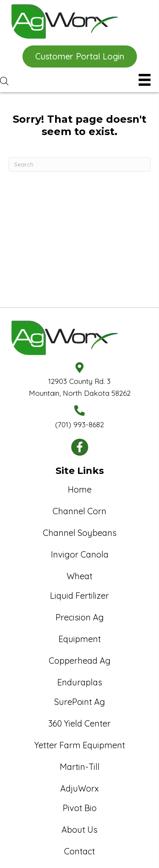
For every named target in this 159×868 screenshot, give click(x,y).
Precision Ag (80, 617)
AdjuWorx (79, 788)
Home (80, 489)
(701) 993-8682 (79, 424)
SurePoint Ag (80, 702)
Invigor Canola (80, 554)
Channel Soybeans (80, 533)
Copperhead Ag (80, 661)
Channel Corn (79, 511)
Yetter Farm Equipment (80, 745)
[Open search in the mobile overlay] (64, 81)
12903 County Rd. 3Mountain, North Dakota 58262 (80, 387)
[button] (80, 56)
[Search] (79, 164)
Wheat (79, 576)
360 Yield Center (79, 723)
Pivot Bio (80, 808)
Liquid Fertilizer (79, 596)
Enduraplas (80, 682)
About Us (79, 830)
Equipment (80, 639)
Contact (79, 851)
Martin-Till (80, 767)
